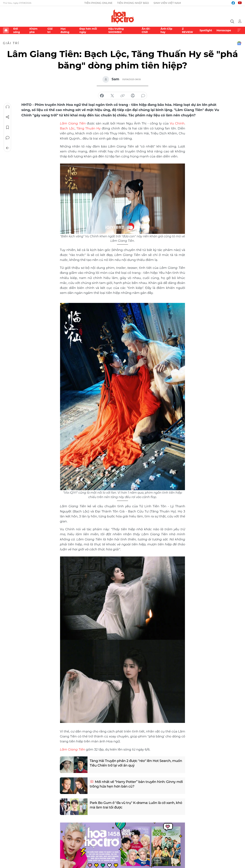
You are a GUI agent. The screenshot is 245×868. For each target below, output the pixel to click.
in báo (133, 96)
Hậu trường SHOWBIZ (116, 30)
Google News (239, 43)
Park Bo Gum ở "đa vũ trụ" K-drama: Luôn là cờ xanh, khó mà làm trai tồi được (136, 805)
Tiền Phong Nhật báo (133, 3)
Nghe (8, 107)
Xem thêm (239, 30)
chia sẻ (102, 96)
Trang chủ (6, 30)
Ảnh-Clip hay (166, 30)
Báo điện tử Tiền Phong (123, 16)
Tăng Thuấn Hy (89, 128)
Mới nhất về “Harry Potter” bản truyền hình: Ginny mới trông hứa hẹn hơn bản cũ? (136, 784)
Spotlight (206, 30)
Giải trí (50, 30)
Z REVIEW (188, 30)
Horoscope (224, 30)
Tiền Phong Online (98, 3)
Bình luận (8, 138)
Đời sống (17, 30)
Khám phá (33, 30)
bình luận (143, 96)
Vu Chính (177, 123)
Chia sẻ (8, 117)
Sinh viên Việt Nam (167, 3)
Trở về (8, 148)
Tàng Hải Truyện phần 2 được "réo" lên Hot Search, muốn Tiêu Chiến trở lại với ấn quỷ (136, 763)
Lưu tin (8, 127)
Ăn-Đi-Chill (146, 30)
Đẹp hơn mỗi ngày (88, 30)
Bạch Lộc (67, 128)
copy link (122, 96)
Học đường (65, 30)
